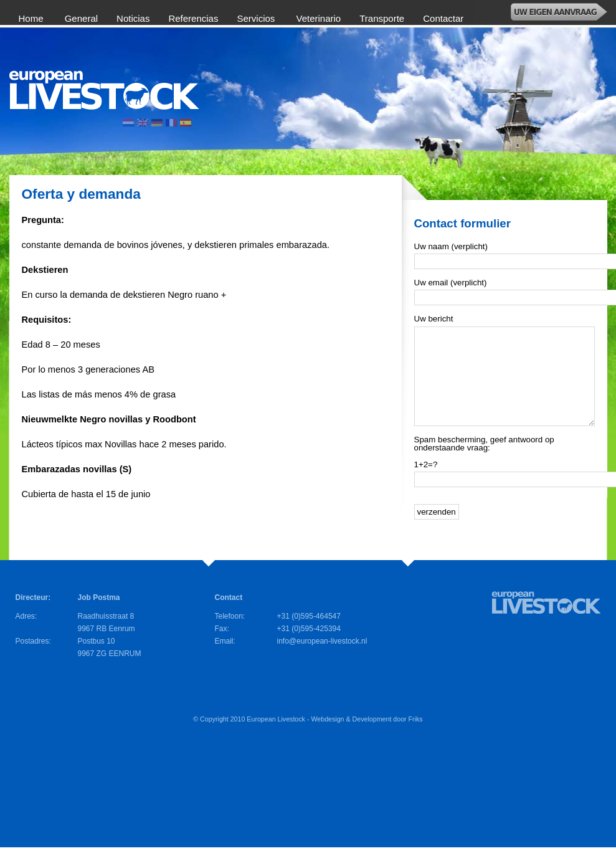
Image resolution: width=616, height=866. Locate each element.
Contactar (443, 18)
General (81, 18)
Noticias (133, 18)
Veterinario (319, 18)
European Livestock (276, 738)
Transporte (382, 18)
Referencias (193, 18)
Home (32, 18)
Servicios (257, 18)
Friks (416, 738)
